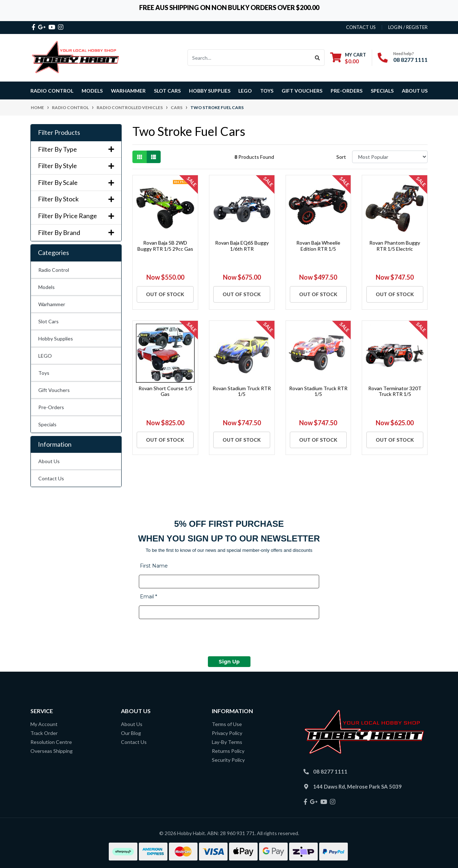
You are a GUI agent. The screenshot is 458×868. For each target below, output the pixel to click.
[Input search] (249, 58)
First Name (154, 566)
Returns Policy (228, 751)
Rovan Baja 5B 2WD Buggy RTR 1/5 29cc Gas (165, 246)
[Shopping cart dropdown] (348, 58)
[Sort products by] (390, 157)
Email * (148, 597)
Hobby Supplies (56, 339)
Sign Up (229, 662)
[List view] (154, 157)
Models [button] (92, 91)
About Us (415, 91)
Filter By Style (76, 166)
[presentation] (193, 639)
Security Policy (228, 760)
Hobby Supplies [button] (210, 91)
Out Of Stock (165, 294)
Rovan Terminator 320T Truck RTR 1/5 (395, 391)
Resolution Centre (51, 742)
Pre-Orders (347, 91)
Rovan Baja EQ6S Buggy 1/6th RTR (242, 246)
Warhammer (128, 91)
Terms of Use (227, 724)
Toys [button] (267, 91)
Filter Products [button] (59, 133)
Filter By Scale (76, 183)
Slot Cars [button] (167, 91)
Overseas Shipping (52, 751)
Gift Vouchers (302, 91)
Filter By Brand (76, 233)
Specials (47, 424)
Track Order (44, 733)
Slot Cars (48, 321)
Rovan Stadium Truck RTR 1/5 (242, 391)
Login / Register (408, 27)
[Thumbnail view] (140, 157)
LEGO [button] (245, 91)
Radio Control (54, 270)
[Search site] (318, 58)
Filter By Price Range (76, 216)
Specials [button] (382, 91)
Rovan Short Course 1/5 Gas (165, 391)
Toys (44, 373)
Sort (341, 157)
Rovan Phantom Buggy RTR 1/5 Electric (395, 246)
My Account (44, 724)
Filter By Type (76, 149)
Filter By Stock (76, 199)
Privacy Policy (227, 733)
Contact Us (51, 478)
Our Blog (131, 733)
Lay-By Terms (227, 742)
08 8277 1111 (410, 60)
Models (47, 287)
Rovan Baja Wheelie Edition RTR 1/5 (318, 246)
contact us (361, 27)
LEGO (45, 356)
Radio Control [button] (52, 91)
